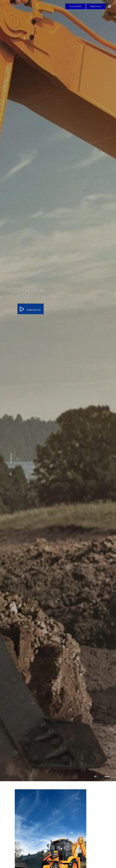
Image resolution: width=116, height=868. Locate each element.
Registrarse (96, 6)
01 (95, 777)
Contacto (31, 309)
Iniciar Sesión (75, 6)
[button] (11, 465)
